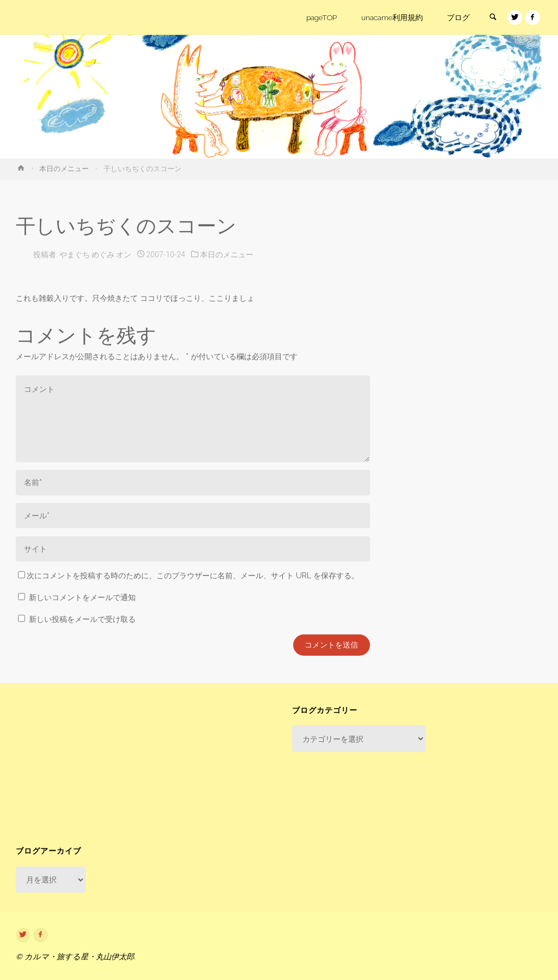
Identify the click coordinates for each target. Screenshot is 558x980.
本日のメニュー (64, 169)
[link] (492, 18)
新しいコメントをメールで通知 (82, 597)
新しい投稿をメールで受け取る (82, 619)
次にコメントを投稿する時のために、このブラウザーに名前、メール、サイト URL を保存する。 (189, 576)
